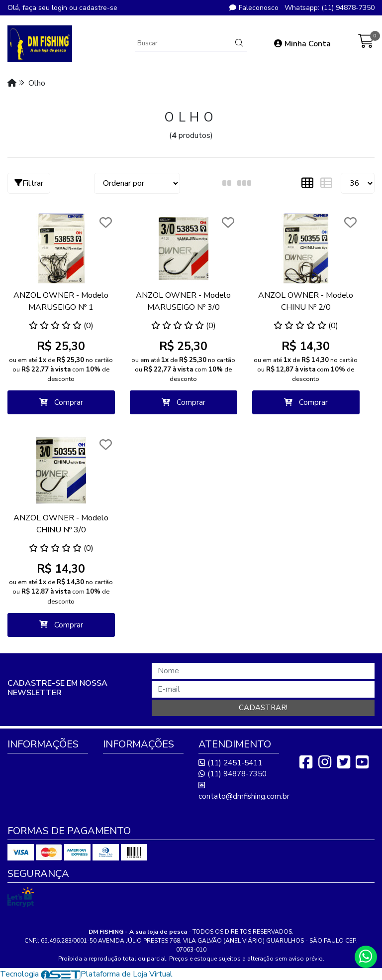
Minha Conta (302, 44)
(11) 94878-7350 (233, 774)
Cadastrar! (263, 708)
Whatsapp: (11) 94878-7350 (330, 8)
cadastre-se (98, 8)
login (60, 8)
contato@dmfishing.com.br (244, 791)
